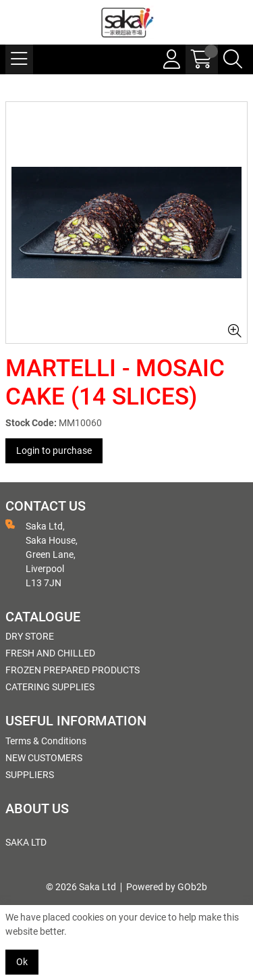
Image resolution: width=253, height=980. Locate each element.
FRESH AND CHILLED (50, 653)
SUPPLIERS (30, 775)
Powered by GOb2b (167, 887)
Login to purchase (54, 450)
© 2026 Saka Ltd (81, 887)
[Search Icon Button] (233, 59)
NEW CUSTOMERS (44, 758)
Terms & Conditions (46, 741)
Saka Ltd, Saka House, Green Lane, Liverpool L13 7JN (41, 554)
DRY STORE (30, 636)
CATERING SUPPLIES (50, 687)
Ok (22, 962)
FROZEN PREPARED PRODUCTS (73, 670)
